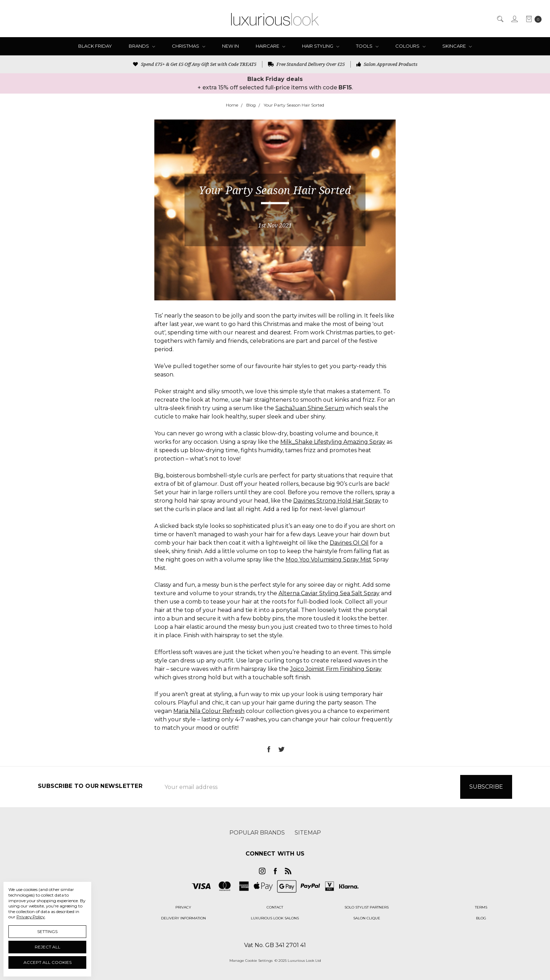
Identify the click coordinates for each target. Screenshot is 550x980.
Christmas (189, 46)
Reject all (48, 947)
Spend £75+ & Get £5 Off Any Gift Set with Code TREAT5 (195, 64)
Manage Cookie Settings (251, 961)
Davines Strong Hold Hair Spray (337, 501)
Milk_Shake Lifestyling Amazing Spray (333, 442)
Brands (142, 46)
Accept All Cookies (48, 962)
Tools (367, 46)
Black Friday (95, 46)
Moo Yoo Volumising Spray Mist (328, 560)
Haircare (270, 46)
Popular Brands (257, 833)
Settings (47, 931)
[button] (183, 907)
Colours (410, 46)
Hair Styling (321, 46)
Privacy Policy (31, 917)
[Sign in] (514, 19)
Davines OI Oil (349, 543)
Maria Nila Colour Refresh (209, 711)
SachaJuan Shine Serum (310, 408)
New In (230, 46)
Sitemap (308, 833)
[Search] (500, 19)
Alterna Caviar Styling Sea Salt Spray (329, 593)
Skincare (457, 46)
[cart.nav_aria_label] (532, 19)
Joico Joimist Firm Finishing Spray (336, 669)
